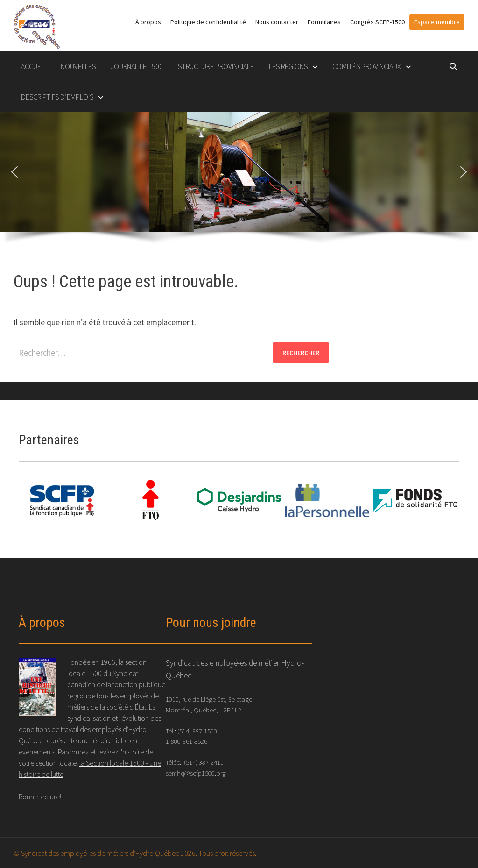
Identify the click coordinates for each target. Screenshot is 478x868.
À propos (148, 22)
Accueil (33, 66)
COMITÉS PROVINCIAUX (367, 66)
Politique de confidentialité (208, 22)
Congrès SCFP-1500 (377, 22)
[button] (14, 172)
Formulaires (324, 22)
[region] (239, 183)
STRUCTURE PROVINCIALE (216, 66)
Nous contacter (277, 22)
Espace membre (437, 22)
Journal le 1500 (137, 66)
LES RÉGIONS (288, 66)
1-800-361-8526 (186, 741)
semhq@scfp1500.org (196, 773)
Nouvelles (78, 66)
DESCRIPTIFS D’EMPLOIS (57, 97)
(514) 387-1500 (197, 731)
